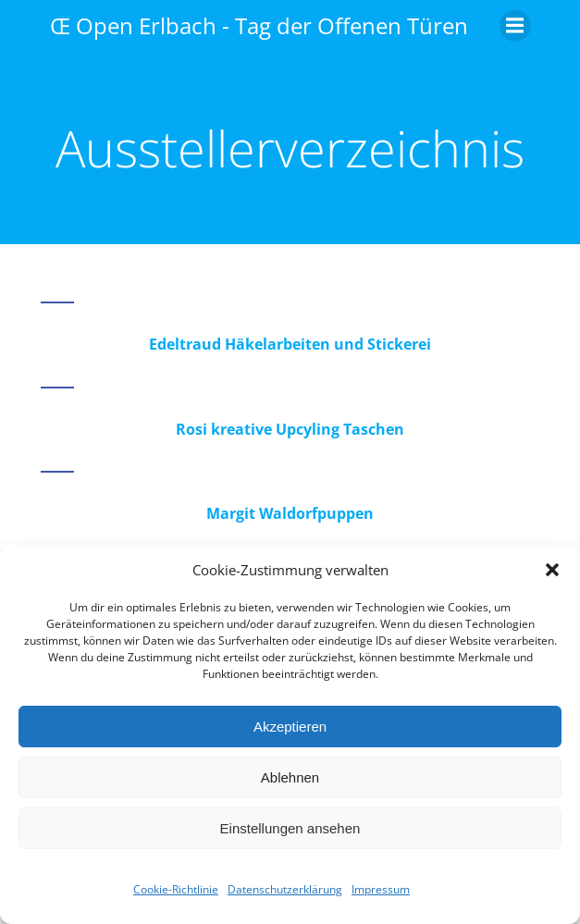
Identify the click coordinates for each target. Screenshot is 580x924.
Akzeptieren (290, 727)
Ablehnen (290, 777)
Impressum (381, 889)
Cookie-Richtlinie (176, 889)
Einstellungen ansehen (290, 828)
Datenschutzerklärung (285, 889)
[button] (552, 570)
